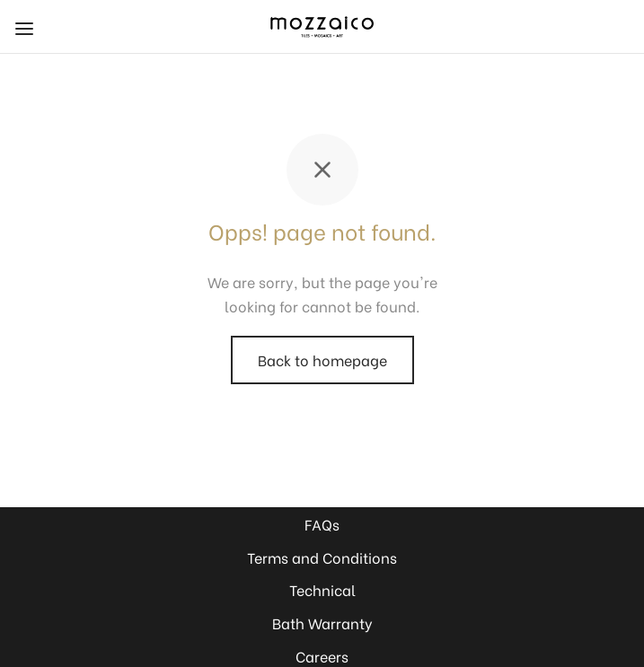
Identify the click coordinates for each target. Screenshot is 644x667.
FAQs (322, 524)
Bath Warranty (322, 623)
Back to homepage (322, 360)
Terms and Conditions (322, 557)
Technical (322, 589)
